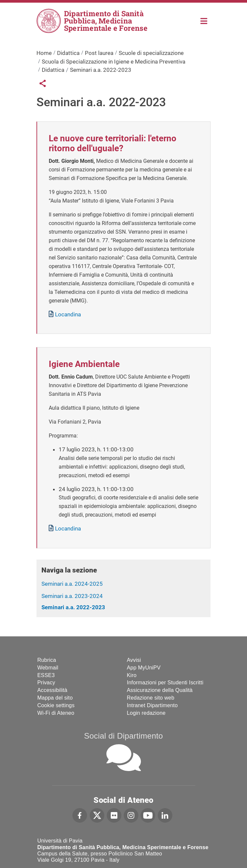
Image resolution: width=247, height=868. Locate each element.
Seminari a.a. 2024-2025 (72, 584)
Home (204, 20)
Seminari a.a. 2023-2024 (72, 596)
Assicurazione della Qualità (160, 690)
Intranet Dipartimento (153, 705)
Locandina (68, 314)
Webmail (48, 668)
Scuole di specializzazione (151, 53)
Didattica (68, 53)
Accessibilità (53, 690)
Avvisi (134, 660)
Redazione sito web (151, 698)
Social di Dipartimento (124, 736)
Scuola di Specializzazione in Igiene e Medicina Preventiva (114, 62)
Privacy (46, 683)
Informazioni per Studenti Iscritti (165, 683)
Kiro (132, 675)
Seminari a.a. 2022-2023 (73, 607)
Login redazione (146, 713)
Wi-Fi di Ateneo (56, 713)
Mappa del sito (55, 698)
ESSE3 (46, 675)
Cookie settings (56, 705)
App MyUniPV (144, 668)
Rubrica (47, 660)
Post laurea (99, 53)
